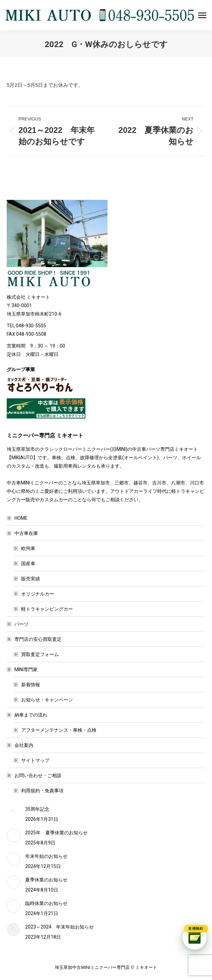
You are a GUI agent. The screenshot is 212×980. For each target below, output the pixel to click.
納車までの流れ (28, 715)
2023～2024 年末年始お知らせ (59, 927)
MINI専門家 (23, 669)
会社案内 (20, 745)
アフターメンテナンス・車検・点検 (59, 730)
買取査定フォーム (40, 654)
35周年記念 (37, 809)
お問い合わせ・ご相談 (35, 775)
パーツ (22, 624)
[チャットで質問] (195, 938)
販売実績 (31, 579)
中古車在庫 (23, 533)
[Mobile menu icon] (202, 15)
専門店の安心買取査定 (35, 639)
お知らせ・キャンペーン (47, 700)
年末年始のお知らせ (46, 856)
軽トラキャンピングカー (47, 609)
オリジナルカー (38, 594)
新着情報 (31, 685)
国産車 (28, 564)
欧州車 (28, 548)
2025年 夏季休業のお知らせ (56, 833)
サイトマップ (35, 760)
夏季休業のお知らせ (46, 880)
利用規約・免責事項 (42, 791)
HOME (21, 518)
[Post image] (13, 812)
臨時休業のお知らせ (46, 903)
